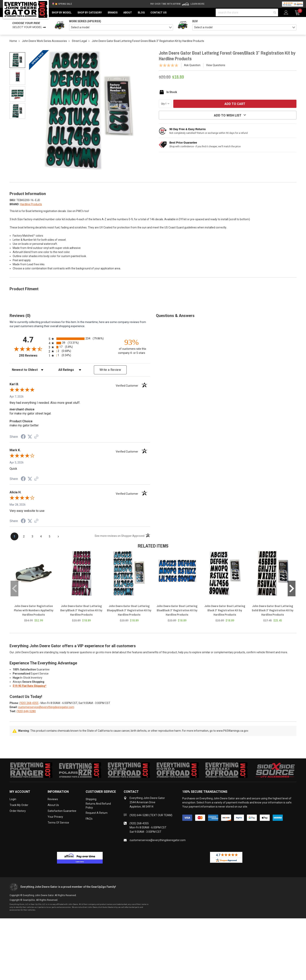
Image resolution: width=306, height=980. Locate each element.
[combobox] (121, 28)
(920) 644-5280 (26, 711)
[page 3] (32, 536)
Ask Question (192, 65)
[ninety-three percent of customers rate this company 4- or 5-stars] (132, 346)
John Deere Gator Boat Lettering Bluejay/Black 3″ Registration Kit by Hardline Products (129, 610)
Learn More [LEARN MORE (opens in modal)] (197, 4)
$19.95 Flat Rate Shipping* (30, 686)
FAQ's (89, 819)
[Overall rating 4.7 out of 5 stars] (28, 349)
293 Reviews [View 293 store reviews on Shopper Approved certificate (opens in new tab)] (33, 356)
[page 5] (50, 536)
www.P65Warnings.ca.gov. (233, 731)
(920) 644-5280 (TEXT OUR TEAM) (151, 815)
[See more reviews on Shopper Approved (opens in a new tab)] (36, 437)
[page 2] (24, 536)
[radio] (80, 339)
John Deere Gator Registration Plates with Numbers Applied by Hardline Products (34, 610)
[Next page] (58, 536)
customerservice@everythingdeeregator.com (46, 707)
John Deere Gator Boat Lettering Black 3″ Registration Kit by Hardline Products (225, 610)
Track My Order (19, 805)
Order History (18, 811)
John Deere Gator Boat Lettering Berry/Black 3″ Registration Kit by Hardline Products (81, 610)
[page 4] (41, 536)
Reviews (53, 799)
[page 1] (14, 536)
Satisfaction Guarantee (62, 811)
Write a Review (110, 370)
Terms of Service (58, 823)
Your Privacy (55, 817)
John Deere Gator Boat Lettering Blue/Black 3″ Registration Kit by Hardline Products (177, 610)
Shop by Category (90, 12)
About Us (53, 805)
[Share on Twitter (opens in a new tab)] (30, 437)
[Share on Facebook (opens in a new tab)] (23, 437)
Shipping (91, 799)
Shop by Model (62, 12)
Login (13, 799)
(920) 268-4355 (29, 703)
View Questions (216, 65)
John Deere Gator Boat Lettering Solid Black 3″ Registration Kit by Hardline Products (273, 610)
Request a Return (97, 813)
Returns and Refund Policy (98, 806)
